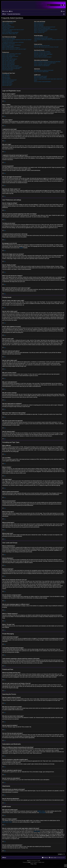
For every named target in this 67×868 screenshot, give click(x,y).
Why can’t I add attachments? (9, 63)
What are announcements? (8, 81)
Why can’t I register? (7, 26)
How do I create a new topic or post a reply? (12, 54)
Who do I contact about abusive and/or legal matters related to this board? (48, 80)
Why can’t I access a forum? (8, 62)
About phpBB (42, 813)
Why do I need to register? (8, 23)
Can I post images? (6, 79)
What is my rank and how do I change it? (11, 48)
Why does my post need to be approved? (11, 69)
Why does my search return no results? (42, 53)
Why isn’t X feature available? (40, 78)
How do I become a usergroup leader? (42, 28)
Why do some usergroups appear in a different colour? (46, 30)
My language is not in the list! (8, 44)
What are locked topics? (7, 84)
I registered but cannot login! (8, 27)
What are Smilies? (6, 77)
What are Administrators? (40, 23)
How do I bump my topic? (8, 70)
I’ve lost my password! (7, 31)
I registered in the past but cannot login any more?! (13, 30)
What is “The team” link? (39, 32)
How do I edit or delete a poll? (9, 60)
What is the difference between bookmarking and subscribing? (47, 62)
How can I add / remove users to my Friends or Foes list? (46, 47)
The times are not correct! (8, 41)
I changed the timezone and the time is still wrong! (13, 42)
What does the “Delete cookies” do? (10, 34)
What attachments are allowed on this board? (44, 70)
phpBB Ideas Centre (7, 822)
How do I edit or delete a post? (9, 55)
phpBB (21, 248)
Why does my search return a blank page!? (43, 54)
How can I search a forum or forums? (42, 52)
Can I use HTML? (6, 76)
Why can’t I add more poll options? (10, 59)
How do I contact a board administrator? (43, 82)
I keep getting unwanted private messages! (43, 38)
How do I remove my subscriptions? (42, 66)
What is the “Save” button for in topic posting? (12, 67)
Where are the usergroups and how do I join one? (45, 27)
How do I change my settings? (9, 38)
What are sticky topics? (7, 83)
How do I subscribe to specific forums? (42, 64)
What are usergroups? (39, 26)
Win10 (28, 861)
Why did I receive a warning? (8, 64)
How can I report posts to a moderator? (11, 66)
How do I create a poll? (7, 58)
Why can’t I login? (6, 28)
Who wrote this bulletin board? (41, 76)
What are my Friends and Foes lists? (42, 46)
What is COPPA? (6, 24)
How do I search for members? (41, 56)
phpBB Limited (41, 811)
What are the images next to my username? (12, 45)
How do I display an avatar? (8, 46)
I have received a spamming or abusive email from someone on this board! (49, 40)
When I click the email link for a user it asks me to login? (14, 49)
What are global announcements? (9, 80)
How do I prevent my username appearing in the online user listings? (17, 40)
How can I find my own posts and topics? (43, 57)
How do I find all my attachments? (41, 72)
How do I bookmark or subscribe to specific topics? (45, 63)
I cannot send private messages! (41, 37)
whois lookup (37, 831)
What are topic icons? (7, 85)
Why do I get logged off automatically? (10, 32)
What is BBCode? (6, 74)
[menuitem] (11, 11)
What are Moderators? (39, 24)
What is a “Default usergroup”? (41, 31)
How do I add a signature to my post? (10, 56)
